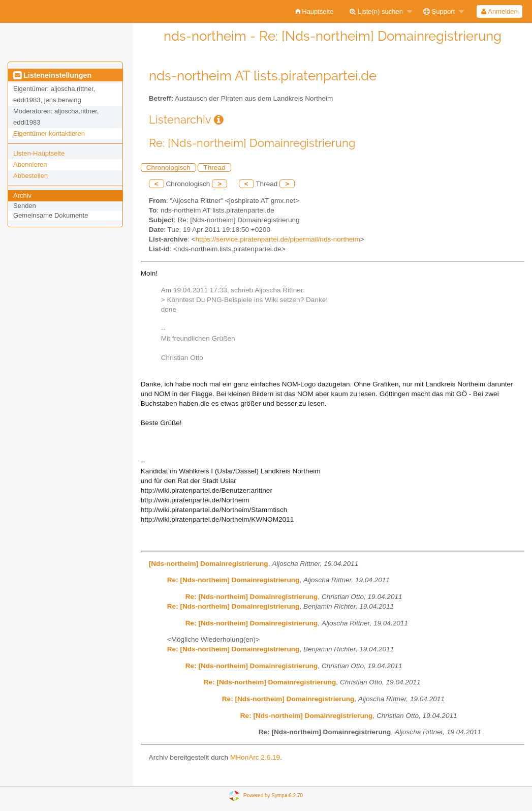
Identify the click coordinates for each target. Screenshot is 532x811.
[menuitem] (315, 11)
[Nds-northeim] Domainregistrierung (209, 564)
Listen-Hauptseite (39, 153)
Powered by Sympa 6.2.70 (273, 795)
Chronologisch (168, 168)
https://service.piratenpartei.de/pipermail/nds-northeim (278, 239)
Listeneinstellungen (52, 75)
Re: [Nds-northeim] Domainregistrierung (233, 580)
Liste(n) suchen (376, 11)
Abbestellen (30, 176)
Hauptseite (315, 11)
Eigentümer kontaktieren (49, 133)
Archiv (22, 196)
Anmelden (499, 11)
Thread (214, 168)
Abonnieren (30, 164)
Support (439, 11)
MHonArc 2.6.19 (255, 757)
